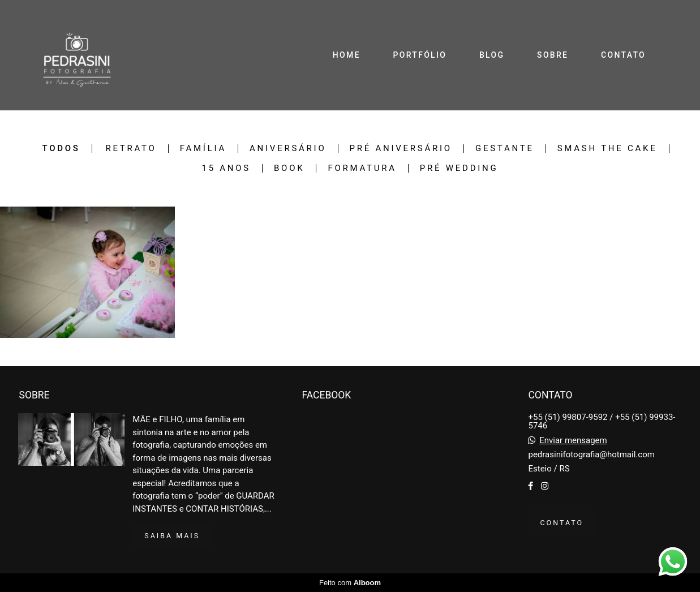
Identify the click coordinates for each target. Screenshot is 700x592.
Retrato (131, 149)
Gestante (505, 149)
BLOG (492, 55)
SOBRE (553, 55)
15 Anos (226, 168)
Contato (562, 523)
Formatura (362, 168)
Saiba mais (172, 536)
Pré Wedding (459, 168)
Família (203, 149)
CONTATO (623, 55)
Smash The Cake (607, 149)
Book (289, 168)
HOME (347, 55)
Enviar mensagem (573, 441)
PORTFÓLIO (420, 55)
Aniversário (288, 149)
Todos (61, 149)
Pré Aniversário (401, 149)
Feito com (350, 583)
